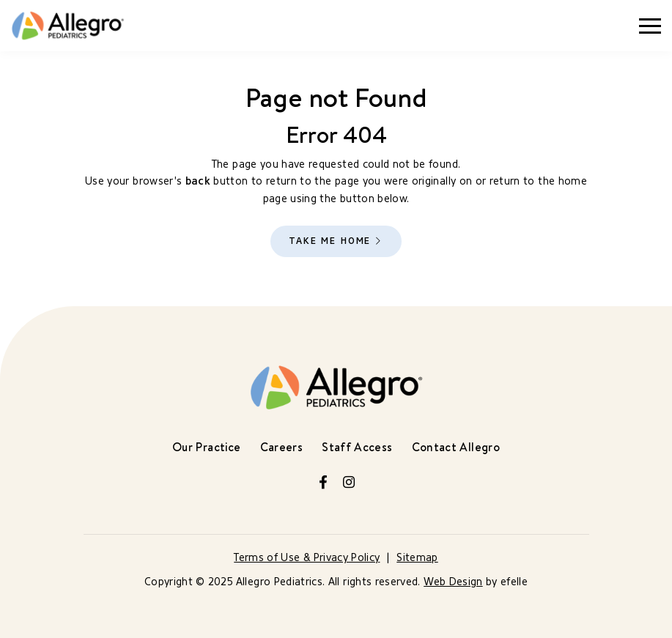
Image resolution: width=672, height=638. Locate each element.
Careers (281, 447)
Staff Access (357, 447)
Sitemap (417, 558)
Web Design (453, 582)
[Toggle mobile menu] (650, 26)
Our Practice (206, 447)
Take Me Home (330, 241)
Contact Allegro (456, 447)
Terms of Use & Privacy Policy (307, 558)
